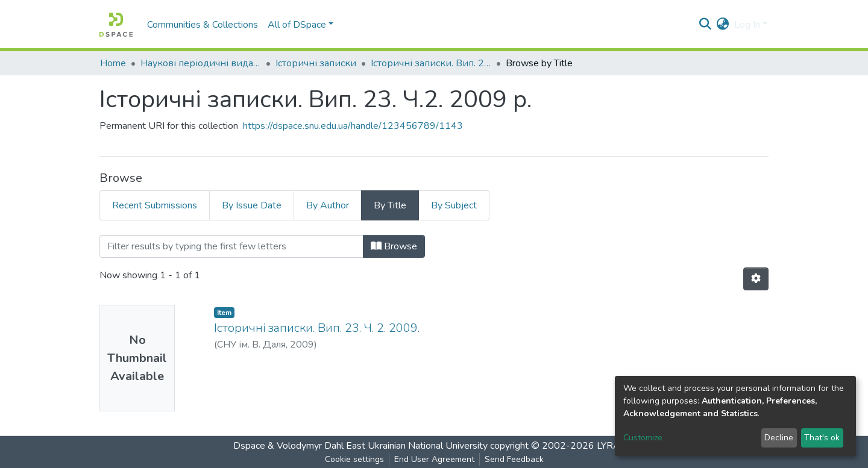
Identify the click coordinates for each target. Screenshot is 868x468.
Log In (747, 25)
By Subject (454, 205)
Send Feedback (514, 459)
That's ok (822, 438)
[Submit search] (706, 25)
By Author (328, 205)
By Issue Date (252, 205)
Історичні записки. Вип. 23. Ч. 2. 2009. (317, 328)
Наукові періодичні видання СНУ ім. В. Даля (201, 63)
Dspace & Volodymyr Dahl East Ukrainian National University (360, 446)
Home (113, 63)
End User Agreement (434, 459)
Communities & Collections (203, 25)
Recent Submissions (155, 205)
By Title (390, 205)
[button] (723, 25)
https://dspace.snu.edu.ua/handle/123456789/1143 (353, 126)
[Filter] (231, 246)
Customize (643, 438)
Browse (394, 246)
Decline (779, 438)
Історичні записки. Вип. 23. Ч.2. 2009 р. (431, 63)
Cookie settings (354, 459)
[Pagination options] (756, 279)
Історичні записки (316, 63)
